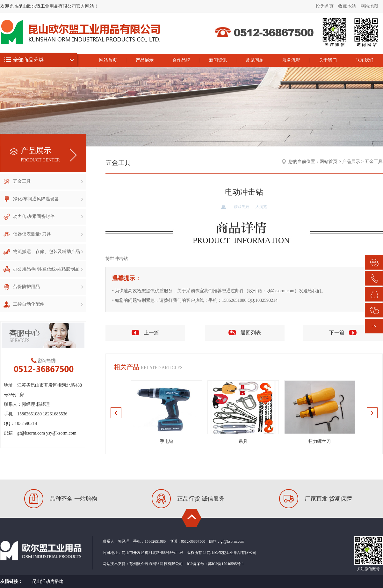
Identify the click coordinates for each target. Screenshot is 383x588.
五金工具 (48, 181)
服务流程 (291, 60)
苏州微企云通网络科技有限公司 (156, 564)
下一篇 (337, 333)
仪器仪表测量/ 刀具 (48, 234)
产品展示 (145, 60)
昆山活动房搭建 (48, 581)
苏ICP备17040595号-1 (226, 564)
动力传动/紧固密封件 (48, 216)
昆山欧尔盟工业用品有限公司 (321, 46)
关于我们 (328, 60)
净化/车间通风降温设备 (48, 199)
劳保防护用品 (48, 287)
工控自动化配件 (48, 304)
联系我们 (365, 60)
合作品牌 (181, 60)
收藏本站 (347, 6)
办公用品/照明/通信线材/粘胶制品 (48, 269)
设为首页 (325, 6)
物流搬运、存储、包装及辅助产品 (48, 252)
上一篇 (151, 333)
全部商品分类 (28, 60)
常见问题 (255, 60)
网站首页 (108, 60)
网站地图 (369, 6)
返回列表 (251, 333)
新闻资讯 (218, 60)
